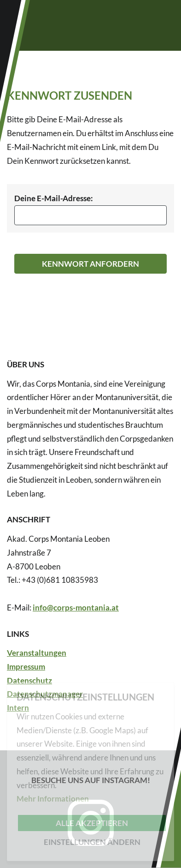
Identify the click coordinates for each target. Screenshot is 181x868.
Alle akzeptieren (92, 823)
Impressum (26, 667)
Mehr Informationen (53, 799)
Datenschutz (29, 680)
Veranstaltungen (37, 653)
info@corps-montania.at (76, 608)
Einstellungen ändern (92, 842)
